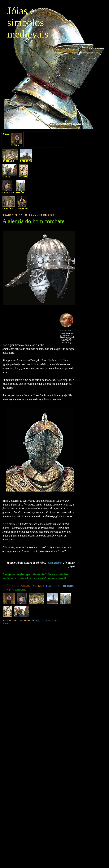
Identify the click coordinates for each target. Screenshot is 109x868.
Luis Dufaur (66, 331)
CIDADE (10, 171)
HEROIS (68, 586)
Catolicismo (55, 563)
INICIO (6, 134)
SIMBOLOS (23, 203)
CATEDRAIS (26, 155)
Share (6, 623)
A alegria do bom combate (33, 221)
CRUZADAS (8, 187)
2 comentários (50, 621)
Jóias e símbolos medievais (28, 22)
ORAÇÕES (9, 203)
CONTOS (24, 171)
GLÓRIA (17, 140)
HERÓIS (21, 187)
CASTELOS (10, 155)
